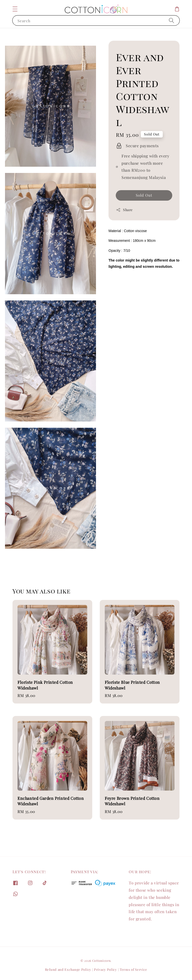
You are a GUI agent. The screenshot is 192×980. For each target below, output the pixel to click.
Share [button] (124, 210)
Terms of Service (133, 969)
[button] (15, 9)
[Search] (171, 20)
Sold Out (144, 195)
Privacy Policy (105, 969)
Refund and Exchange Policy (68, 969)
